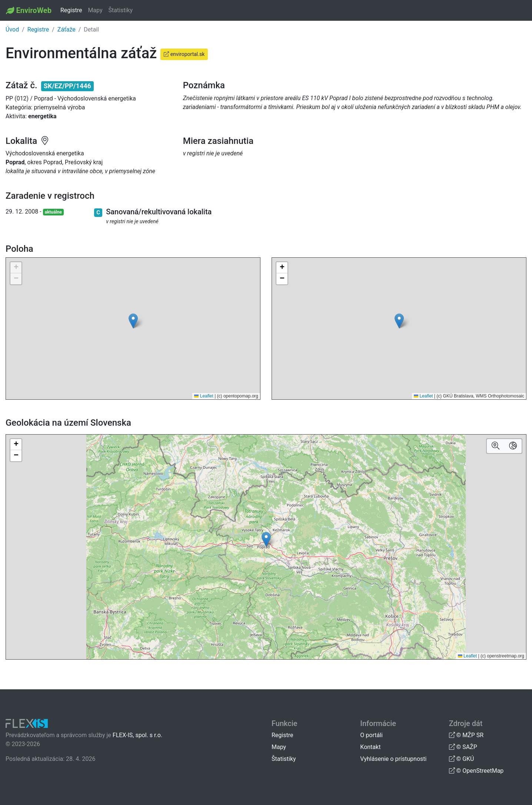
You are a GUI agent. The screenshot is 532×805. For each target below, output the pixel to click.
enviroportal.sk (184, 54)
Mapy (95, 10)
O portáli (371, 735)
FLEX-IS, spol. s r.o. (137, 735)
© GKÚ (462, 759)
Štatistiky (121, 10)
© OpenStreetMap (476, 771)
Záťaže (66, 29)
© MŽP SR (466, 735)
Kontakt (370, 747)
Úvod (12, 29)
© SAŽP (463, 747)
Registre (71, 10)
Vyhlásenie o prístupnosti (393, 759)
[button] (133, 321)
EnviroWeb (34, 10)
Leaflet (204, 396)
